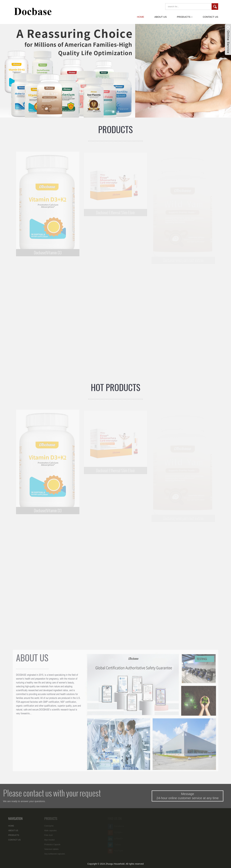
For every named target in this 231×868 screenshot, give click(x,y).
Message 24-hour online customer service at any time (194, 796)
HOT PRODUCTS (116, 387)
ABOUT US (32, 660)
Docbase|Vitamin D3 (48, 255)
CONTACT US (11, 840)
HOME (8, 826)
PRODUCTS (116, 130)
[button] (113, 112)
